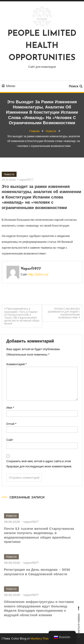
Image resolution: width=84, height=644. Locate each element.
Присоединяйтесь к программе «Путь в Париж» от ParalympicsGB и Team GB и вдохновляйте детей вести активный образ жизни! (22, 316)
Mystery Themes (43, 638)
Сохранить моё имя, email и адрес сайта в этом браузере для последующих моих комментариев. (39, 464)
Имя (10, 408)
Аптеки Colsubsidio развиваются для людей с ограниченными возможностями (64, 313)
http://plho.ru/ (38, 274)
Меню (9, 86)
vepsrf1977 (26, 180)
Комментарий (17, 364)
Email (11, 424)
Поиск (75, 86)
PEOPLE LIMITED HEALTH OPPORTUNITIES (42, 46)
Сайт (10, 440)
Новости (9, 174)
